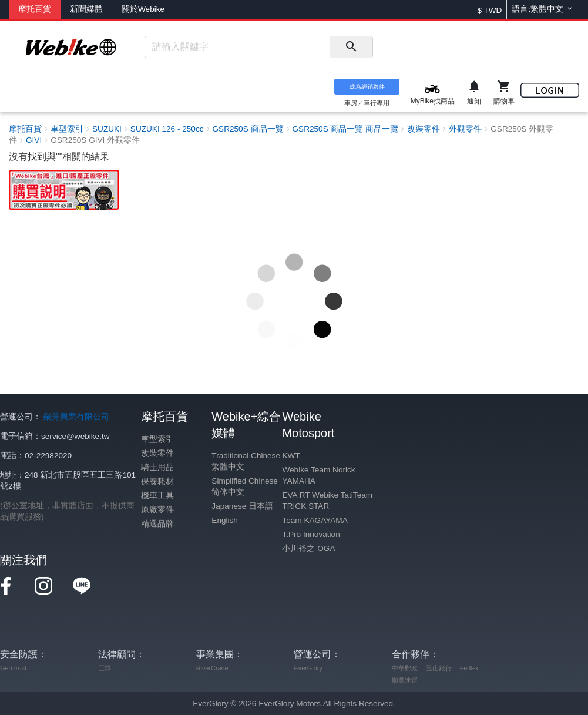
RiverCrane (212, 668)
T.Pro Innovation (311, 534)
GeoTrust (13, 668)
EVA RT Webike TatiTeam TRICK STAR (327, 501)
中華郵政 (405, 668)
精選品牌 (157, 524)
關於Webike (143, 9)
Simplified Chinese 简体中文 (245, 486)
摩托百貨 (35, 9)
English (225, 520)
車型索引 (157, 439)
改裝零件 (157, 453)
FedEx (469, 668)
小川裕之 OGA (308, 548)
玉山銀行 (439, 668)
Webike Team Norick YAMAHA (318, 475)
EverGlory (308, 668)
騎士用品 (157, 467)
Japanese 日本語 (242, 506)
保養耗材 (157, 481)
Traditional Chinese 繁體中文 (246, 461)
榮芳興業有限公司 (76, 417)
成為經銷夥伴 (367, 87)
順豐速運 (405, 680)
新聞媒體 (86, 9)
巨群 (105, 668)
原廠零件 (157, 510)
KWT (291, 456)
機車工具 (157, 496)
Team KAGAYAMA (315, 520)
